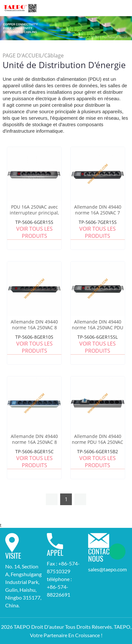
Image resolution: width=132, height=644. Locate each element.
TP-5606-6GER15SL (98, 337)
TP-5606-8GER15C (34, 451)
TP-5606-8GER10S (34, 337)
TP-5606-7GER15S (98, 222)
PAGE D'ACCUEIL (22, 55)
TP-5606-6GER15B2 (98, 451)
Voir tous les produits (34, 232)
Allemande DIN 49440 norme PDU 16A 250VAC (98, 439)
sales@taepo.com (107, 569)
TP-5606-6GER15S (34, 222)
